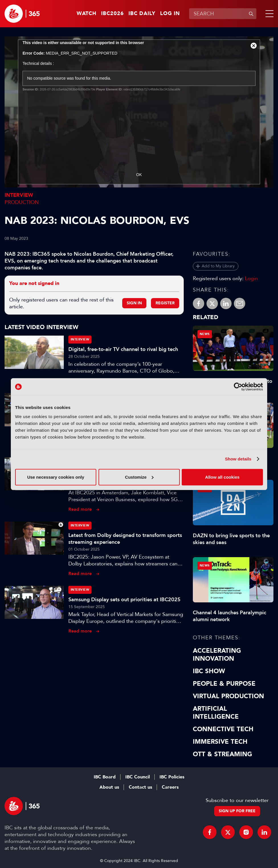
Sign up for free (237, 811)
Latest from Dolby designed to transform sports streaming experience (125, 539)
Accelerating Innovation (217, 655)
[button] (268, 14)
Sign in (134, 303)
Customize (139, 477)
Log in (170, 14)
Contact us (140, 787)
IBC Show (209, 671)
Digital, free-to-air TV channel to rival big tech (123, 349)
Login (251, 278)
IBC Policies (172, 777)
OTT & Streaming (222, 754)
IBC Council (138, 777)
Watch (87, 14)
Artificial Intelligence (216, 713)
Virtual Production (228, 696)
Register (165, 303)
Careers (170, 787)
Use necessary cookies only (56, 477)
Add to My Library (218, 266)
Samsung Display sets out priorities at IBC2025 (124, 600)
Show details (238, 459)
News (205, 334)
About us (109, 787)
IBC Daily (142, 14)
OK (139, 175)
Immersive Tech (220, 742)
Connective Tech (223, 729)
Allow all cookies (222, 477)
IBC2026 (113, 14)
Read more (80, 509)
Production (22, 202)
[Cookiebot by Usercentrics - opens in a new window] (238, 387)
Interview (19, 195)
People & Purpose (224, 684)
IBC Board (105, 777)
